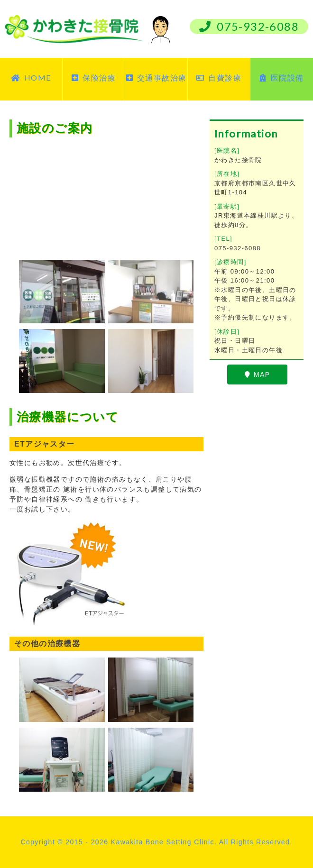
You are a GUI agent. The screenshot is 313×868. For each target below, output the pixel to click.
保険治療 (94, 78)
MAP (258, 375)
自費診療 (219, 78)
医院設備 (281, 78)
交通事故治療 (156, 78)
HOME (31, 78)
